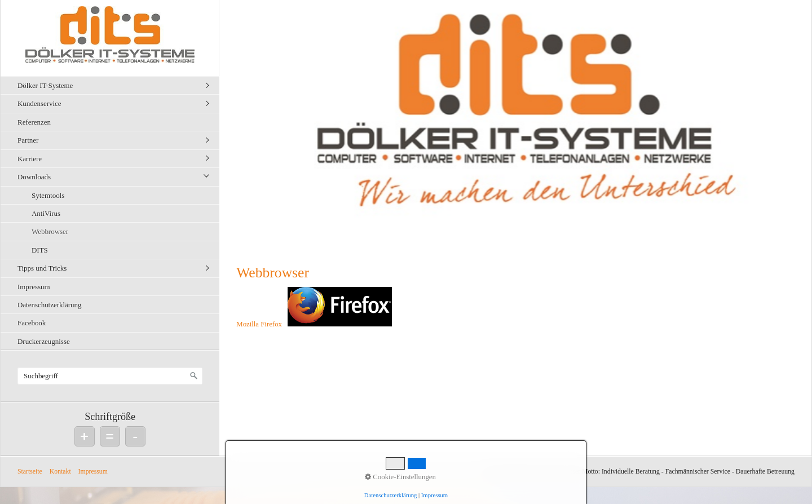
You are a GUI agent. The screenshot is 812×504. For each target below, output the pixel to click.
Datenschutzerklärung (50, 305)
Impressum (34, 287)
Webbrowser (50, 231)
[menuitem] (113, 85)
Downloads (34, 177)
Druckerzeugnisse (44, 341)
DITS (40, 250)
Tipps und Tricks (42, 268)
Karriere (30, 159)
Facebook (32, 323)
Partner (28, 140)
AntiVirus (46, 213)
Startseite (30, 472)
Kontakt (60, 472)
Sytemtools (48, 195)
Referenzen (34, 122)
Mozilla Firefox (259, 324)
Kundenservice (39, 103)
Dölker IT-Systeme (45, 85)
